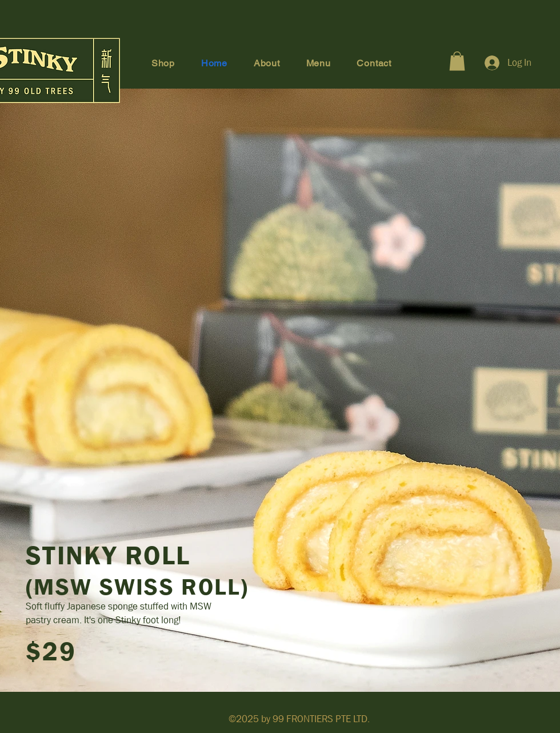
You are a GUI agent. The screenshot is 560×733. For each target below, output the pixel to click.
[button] (457, 61)
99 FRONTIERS (303, 719)
